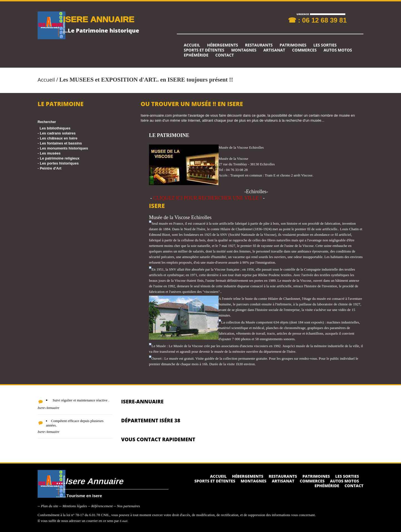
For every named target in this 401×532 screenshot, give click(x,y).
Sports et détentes (204, 50)
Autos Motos (338, 50)
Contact (224, 55)
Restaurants (259, 45)
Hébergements (222, 45)
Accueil (192, 45)
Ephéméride (196, 55)
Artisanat (274, 50)
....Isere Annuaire (90, 481)
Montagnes (244, 50)
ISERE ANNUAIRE (99, 19)
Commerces (304, 50)
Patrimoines (293, 45)
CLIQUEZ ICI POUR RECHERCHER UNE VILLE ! (207, 198)
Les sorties (325, 45)
